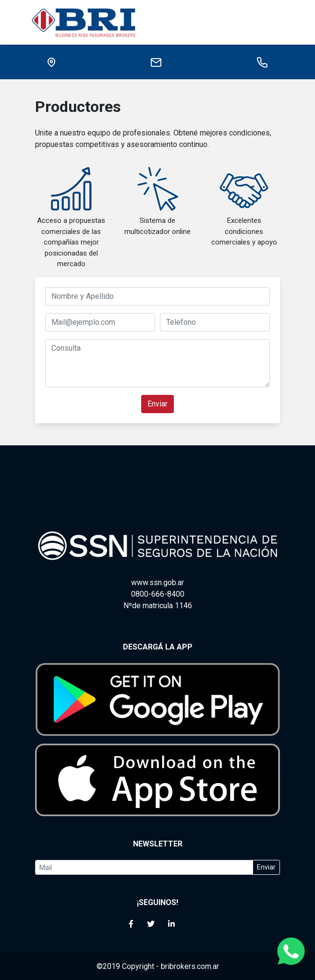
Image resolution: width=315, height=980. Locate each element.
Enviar (157, 404)
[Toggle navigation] (274, 22)
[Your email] (144, 867)
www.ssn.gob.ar (157, 582)
